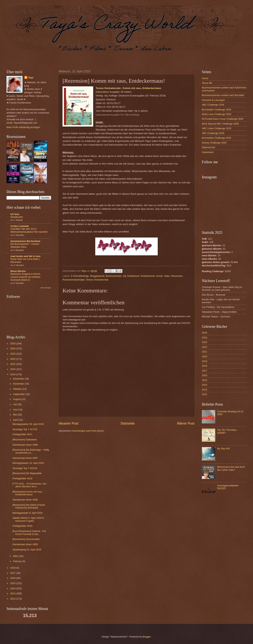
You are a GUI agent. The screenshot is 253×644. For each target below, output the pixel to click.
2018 (13, 568)
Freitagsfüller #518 (22, 526)
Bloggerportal (97, 276)
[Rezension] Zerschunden (26, 539)
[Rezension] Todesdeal (25, 440)
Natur (167, 276)
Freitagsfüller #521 (22, 434)
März (16, 556)
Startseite (128, 423)
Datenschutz (209, 147)
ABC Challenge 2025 (213, 133)
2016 (13, 578)
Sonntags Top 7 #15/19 (25, 468)
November (19, 384)
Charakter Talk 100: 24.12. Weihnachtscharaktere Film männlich (29, 230)
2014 (13, 588)
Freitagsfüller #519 (22, 478)
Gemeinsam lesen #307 (25, 458)
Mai (15, 415)
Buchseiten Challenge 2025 (216, 138)
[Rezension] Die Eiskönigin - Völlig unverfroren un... (31, 451)
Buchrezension (114, 276)
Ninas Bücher (18, 271)
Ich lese (15, 214)
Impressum (208, 152)
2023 (13, 354)
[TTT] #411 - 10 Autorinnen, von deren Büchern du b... (29, 485)
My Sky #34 (223, 448)
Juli (15, 404)
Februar (18, 561)
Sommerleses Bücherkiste (25, 241)
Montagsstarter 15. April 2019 (28, 463)
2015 (13, 583)
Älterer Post (186, 423)
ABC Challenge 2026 (213, 105)
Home (205, 78)
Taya (31, 78)
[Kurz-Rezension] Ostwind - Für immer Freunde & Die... (29, 533)
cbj (106, 96)
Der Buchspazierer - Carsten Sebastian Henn (25, 246)
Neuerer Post (68, 423)
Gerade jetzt (17, 217)
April (16, 420)
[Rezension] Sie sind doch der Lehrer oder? (231, 468)
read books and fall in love (25, 256)
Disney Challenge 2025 (214, 143)
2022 (13, 359)
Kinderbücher (148, 276)
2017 (13, 573)
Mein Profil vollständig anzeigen (23, 127)
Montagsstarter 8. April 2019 (27, 513)
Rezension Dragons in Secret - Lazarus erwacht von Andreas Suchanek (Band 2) (26, 277)
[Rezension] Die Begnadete (27, 473)
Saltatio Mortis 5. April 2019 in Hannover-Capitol (28, 519)
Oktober (18, 389)
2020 (13, 369)
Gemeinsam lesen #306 (25, 500)
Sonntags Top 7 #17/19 (25, 429)
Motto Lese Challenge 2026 (216, 114)
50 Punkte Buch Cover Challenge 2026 (223, 119)
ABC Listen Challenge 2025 (217, 128)
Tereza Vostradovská (108, 88)
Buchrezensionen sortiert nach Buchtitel (223, 95)
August (17, 399)
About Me (207, 83)
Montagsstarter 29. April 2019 (28, 424)
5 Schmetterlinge (80, 276)
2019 (13, 374)
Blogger (147, 637)
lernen (160, 276)
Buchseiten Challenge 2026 (216, 110)
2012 (13, 599)
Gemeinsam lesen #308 (25, 445)
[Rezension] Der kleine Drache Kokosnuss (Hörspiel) (29, 506)
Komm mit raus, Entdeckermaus (142, 88)
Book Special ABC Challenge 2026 (220, 124)
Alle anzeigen (46, 288)
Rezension (177, 276)
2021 (13, 364)
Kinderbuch (133, 276)
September (19, 394)
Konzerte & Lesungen (213, 100)
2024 (13, 349)
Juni (16, 410)
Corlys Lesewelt (20, 226)
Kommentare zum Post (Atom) (88, 431)
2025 (13, 343)
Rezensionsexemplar (74, 280)
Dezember (19, 379)
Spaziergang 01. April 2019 (27, 550)
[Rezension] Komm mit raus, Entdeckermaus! (28, 493)
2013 (13, 593)
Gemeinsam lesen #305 (25, 544)
